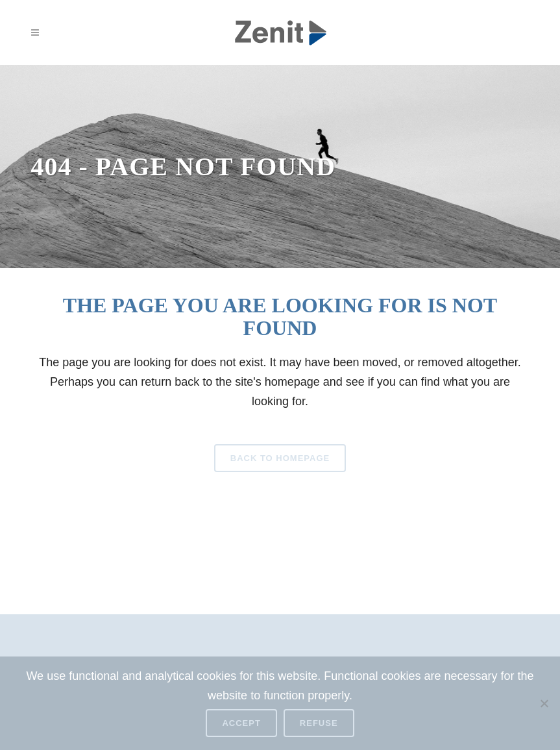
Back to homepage (280, 458)
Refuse (319, 723)
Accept (241, 723)
